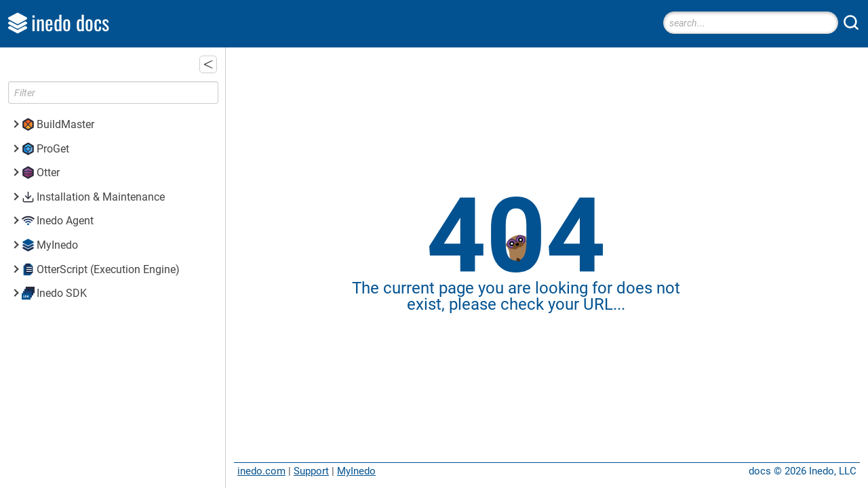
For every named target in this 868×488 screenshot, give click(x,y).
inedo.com (261, 471)
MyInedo (356, 471)
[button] (208, 64)
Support (311, 471)
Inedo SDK (62, 293)
